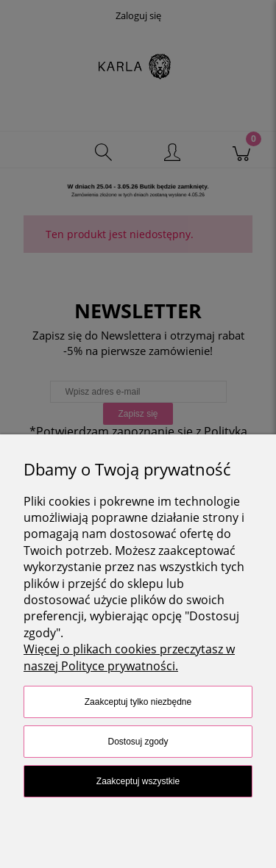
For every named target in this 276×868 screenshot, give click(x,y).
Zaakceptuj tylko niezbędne (138, 702)
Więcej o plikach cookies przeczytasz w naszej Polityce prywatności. (129, 657)
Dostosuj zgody (138, 742)
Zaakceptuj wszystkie (138, 781)
